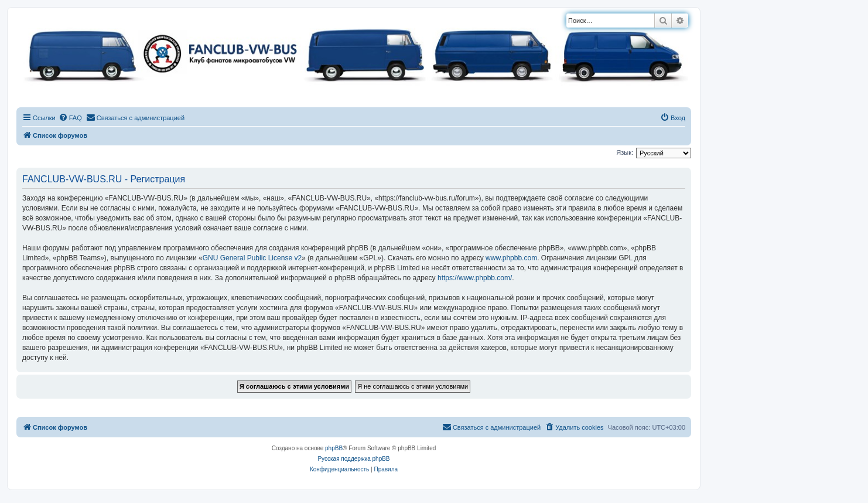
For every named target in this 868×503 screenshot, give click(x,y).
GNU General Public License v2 (252, 258)
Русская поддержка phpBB (353, 459)
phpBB (334, 448)
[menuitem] (70, 118)
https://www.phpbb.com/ (475, 278)
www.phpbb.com (511, 258)
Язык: (625, 152)
